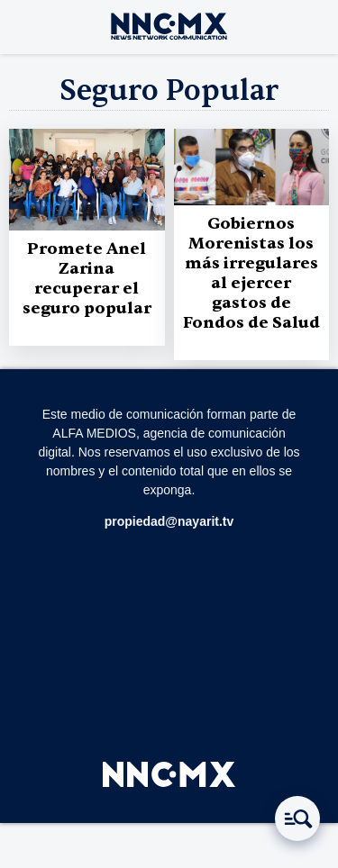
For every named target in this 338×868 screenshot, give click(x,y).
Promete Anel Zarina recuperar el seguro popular (87, 279)
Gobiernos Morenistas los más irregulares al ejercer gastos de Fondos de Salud (251, 273)
